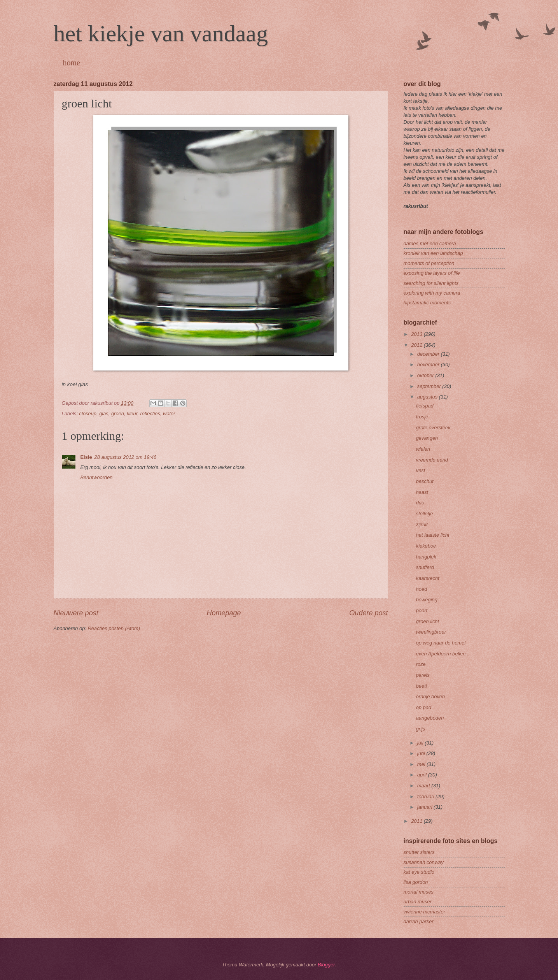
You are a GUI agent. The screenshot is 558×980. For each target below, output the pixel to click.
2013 (417, 334)
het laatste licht (433, 535)
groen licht (428, 621)
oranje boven (430, 696)
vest (421, 470)
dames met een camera (430, 243)
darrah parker (419, 921)
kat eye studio (419, 872)
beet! (422, 686)
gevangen (427, 438)
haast (422, 492)
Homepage (224, 613)
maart (424, 786)
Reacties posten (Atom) (114, 628)
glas (104, 414)
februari (426, 796)
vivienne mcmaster (424, 912)
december (429, 354)
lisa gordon (416, 882)
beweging (427, 600)
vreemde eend (432, 460)
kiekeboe (426, 546)
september (430, 386)
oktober (426, 375)
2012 (417, 345)
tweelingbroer (431, 632)
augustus (428, 397)
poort (422, 610)
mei (422, 764)
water (169, 414)
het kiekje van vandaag (161, 33)
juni (422, 753)
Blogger (326, 965)
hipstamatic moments (427, 303)
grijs (421, 729)
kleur (132, 414)
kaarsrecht (428, 578)
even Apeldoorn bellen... (443, 654)
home (72, 63)
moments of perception (429, 263)
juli (421, 743)
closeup (88, 414)
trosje (422, 417)
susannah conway (424, 862)
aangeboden (430, 718)
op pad (424, 707)
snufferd (425, 567)
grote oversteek (433, 428)
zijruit (422, 524)
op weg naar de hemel (441, 643)
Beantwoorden (97, 477)
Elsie (86, 457)
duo (420, 503)
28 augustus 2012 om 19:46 (126, 457)
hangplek (426, 557)
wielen (423, 449)
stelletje (425, 514)
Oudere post (368, 613)
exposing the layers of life (432, 273)
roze (421, 664)
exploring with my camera (432, 293)
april (423, 775)
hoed (422, 589)
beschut (425, 481)
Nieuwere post (76, 613)
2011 (417, 821)
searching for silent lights (431, 283)
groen (118, 414)
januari (425, 807)
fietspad (425, 406)
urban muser (418, 902)
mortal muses (419, 892)
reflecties (150, 414)
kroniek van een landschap (433, 253)
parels (423, 675)
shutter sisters (419, 852)
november (429, 364)
